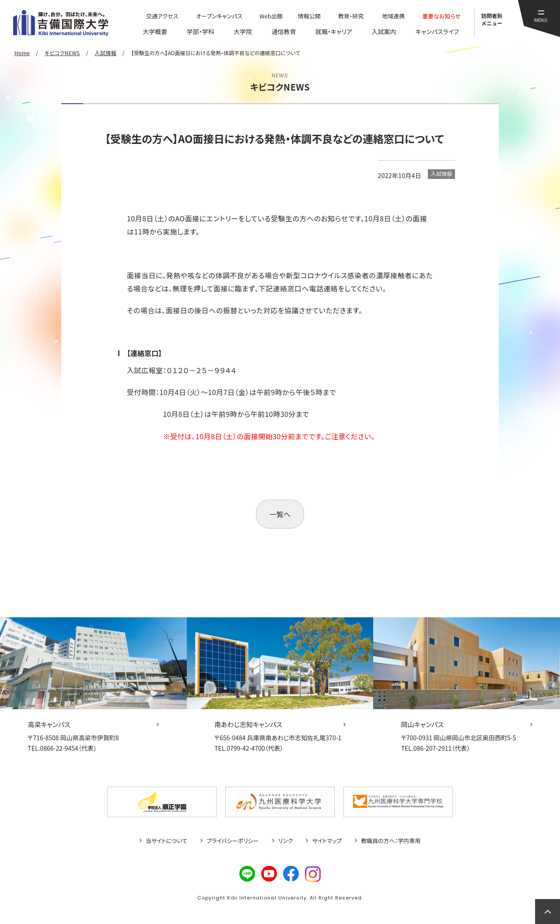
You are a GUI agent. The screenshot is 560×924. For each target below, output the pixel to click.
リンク (286, 841)
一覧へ (280, 514)
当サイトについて (166, 841)
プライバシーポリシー (233, 841)
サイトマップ (327, 841)
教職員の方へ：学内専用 (391, 841)
